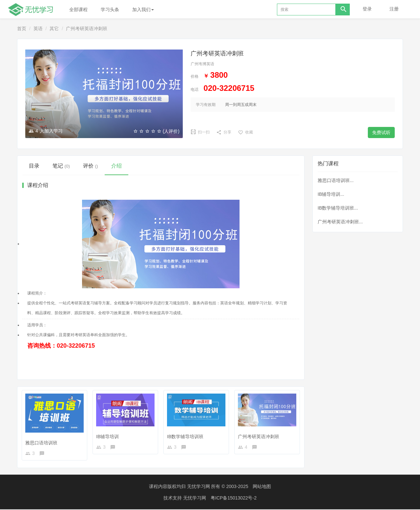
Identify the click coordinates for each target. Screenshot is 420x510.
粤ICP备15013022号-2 (234, 499)
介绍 (116, 166)
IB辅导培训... (331, 194)
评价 (91, 166)
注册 (394, 9)
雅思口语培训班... (336, 180)
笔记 (61, 166)
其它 (54, 29)
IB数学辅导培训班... (338, 208)
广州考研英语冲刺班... (340, 222)
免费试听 (381, 133)
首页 (22, 29)
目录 (34, 166)
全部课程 (78, 10)
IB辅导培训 (109, 435)
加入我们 (143, 10)
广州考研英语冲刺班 (260, 435)
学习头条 (110, 10)
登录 (367, 9)
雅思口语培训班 (43, 441)
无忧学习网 (199, 487)
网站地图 (262, 487)
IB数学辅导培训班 (187, 435)
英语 (38, 29)
